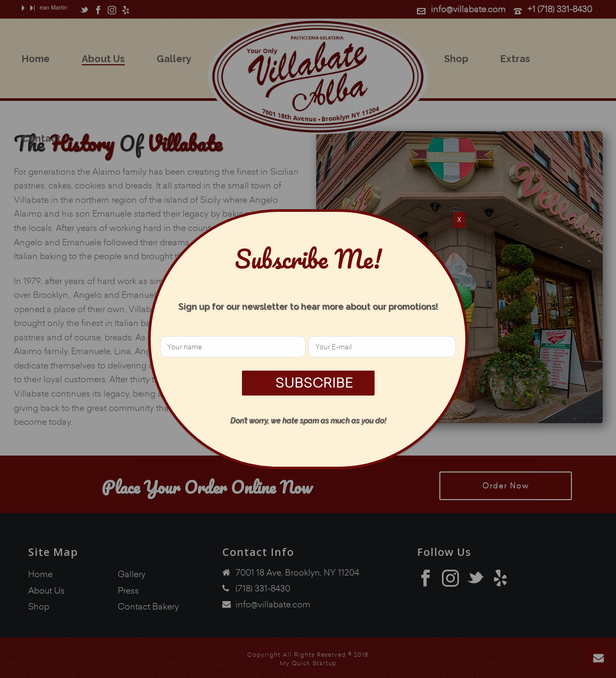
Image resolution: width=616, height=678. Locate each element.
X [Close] (459, 220)
